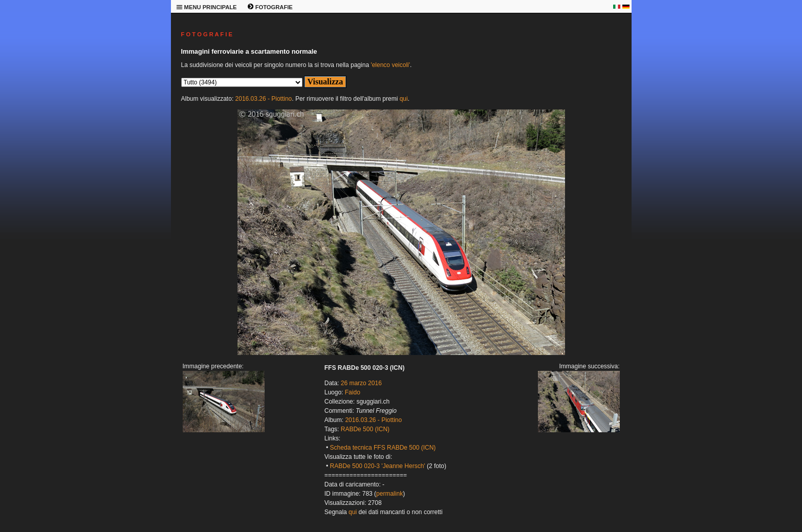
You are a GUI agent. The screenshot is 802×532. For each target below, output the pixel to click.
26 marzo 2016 (361, 383)
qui (404, 99)
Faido (353, 392)
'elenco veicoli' (390, 65)
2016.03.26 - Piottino (264, 99)
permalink (389, 494)
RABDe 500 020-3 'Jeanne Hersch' (378, 466)
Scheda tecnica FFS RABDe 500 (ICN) (383, 448)
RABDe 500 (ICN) (365, 429)
